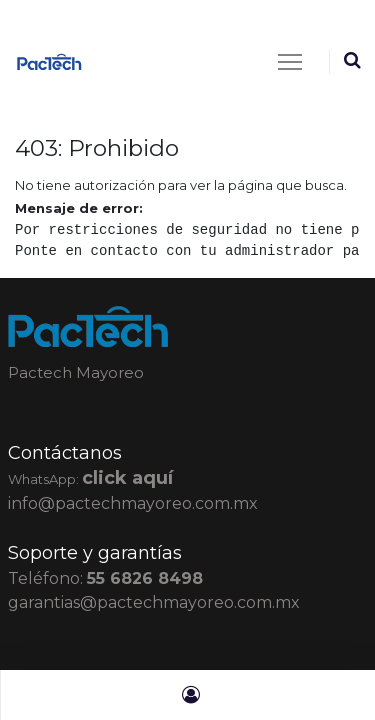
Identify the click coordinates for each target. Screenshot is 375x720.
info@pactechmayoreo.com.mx (133, 503)
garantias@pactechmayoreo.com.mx (154, 602)
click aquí (127, 478)
